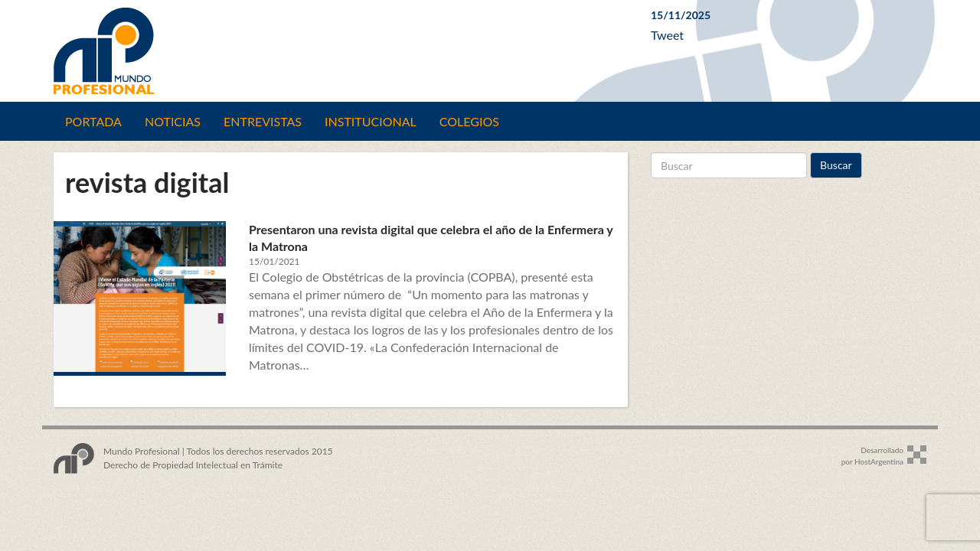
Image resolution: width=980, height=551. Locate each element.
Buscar (836, 165)
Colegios (469, 121)
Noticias (173, 121)
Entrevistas (263, 121)
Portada (93, 121)
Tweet (667, 35)
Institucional (371, 121)
